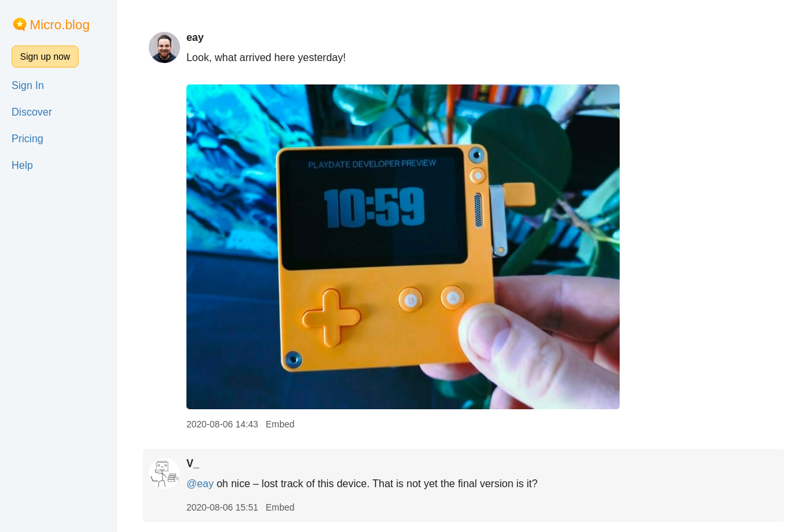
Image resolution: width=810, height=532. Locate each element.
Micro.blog (60, 25)
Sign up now (45, 57)
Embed (280, 424)
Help (22, 165)
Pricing (28, 139)
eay (195, 37)
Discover (32, 112)
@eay (200, 484)
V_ (193, 463)
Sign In (28, 85)
